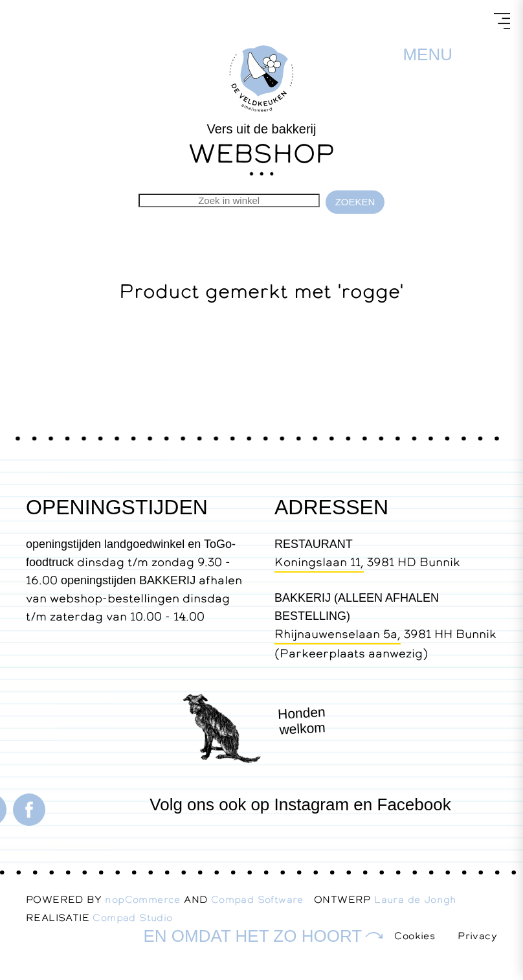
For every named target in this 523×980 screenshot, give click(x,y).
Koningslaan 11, (319, 562)
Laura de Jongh (420, 899)
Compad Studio (132, 917)
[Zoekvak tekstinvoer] (229, 200)
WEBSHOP (261, 153)
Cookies (415, 936)
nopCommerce (142, 899)
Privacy (477, 936)
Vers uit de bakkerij (262, 129)
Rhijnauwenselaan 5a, (338, 634)
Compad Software (262, 899)
